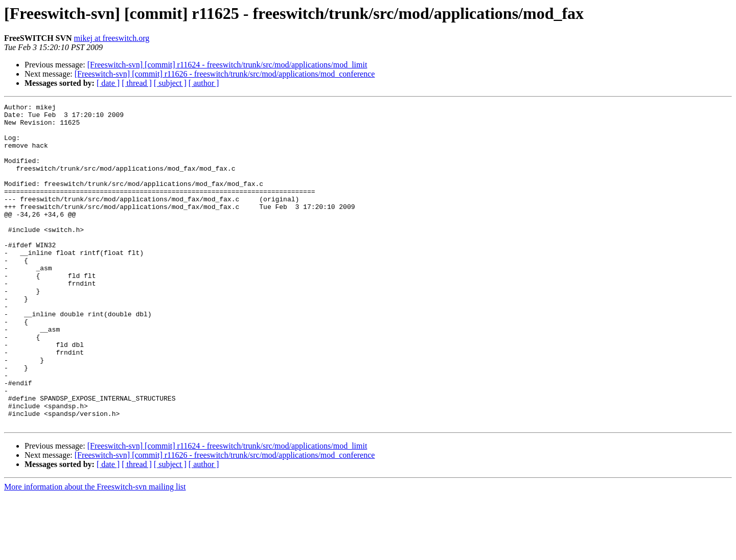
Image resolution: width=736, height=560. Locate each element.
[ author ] (204, 83)
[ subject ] (170, 83)
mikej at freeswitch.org (112, 38)
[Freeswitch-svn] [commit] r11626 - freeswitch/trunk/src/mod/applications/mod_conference (225, 74)
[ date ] (108, 83)
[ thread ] (137, 83)
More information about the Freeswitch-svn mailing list (95, 551)
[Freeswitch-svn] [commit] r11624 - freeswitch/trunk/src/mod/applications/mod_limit (227, 65)
